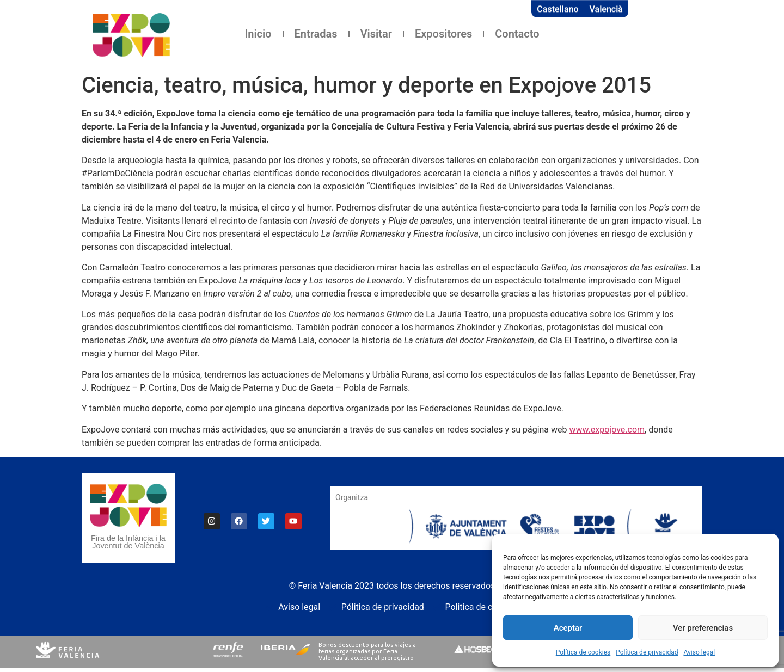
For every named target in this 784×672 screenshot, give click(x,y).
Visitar (376, 34)
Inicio (258, 34)
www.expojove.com (607, 430)
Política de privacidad (647, 652)
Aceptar (568, 628)
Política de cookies (583, 652)
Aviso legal (699, 652)
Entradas (316, 34)
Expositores (443, 34)
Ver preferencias (703, 628)
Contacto (517, 34)
